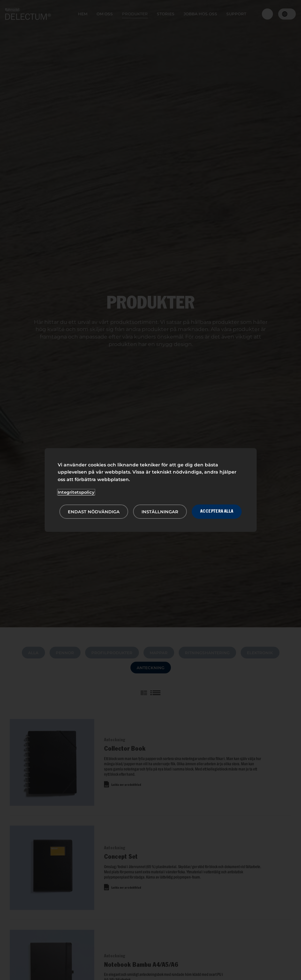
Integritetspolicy (76, 492)
